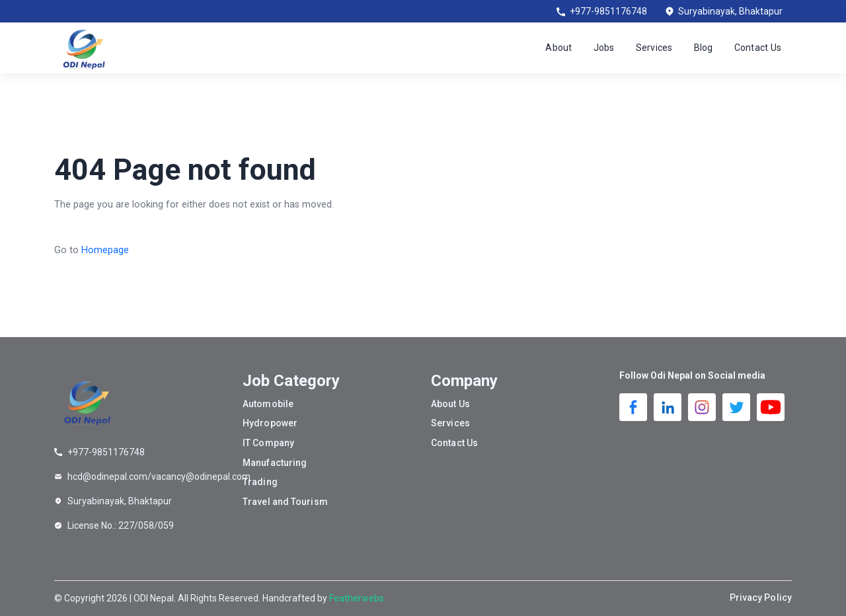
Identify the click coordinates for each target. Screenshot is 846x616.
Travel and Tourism (285, 502)
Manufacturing (275, 463)
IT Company (268, 443)
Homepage (105, 250)
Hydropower (270, 423)
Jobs (604, 48)
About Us (450, 404)
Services (654, 48)
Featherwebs (357, 598)
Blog (704, 48)
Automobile (268, 404)
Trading (260, 482)
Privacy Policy (761, 597)
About (558, 48)
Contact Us (758, 48)
